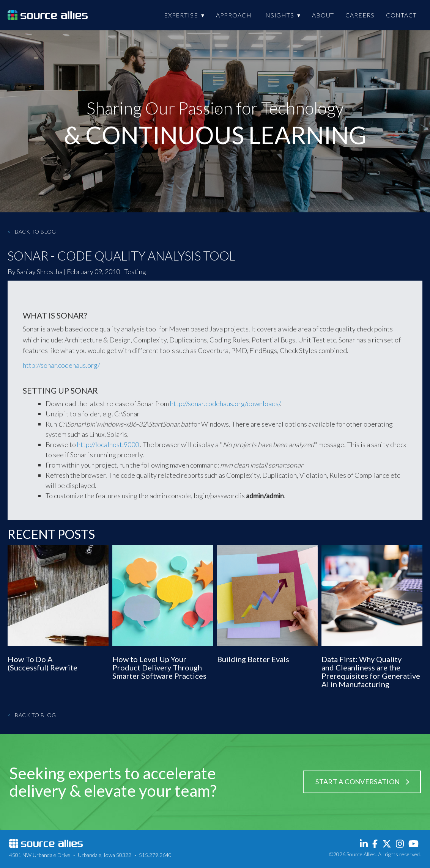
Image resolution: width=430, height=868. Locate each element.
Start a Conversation (358, 782)
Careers (360, 15)
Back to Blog (32, 232)
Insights (279, 15)
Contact (401, 15)
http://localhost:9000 (108, 444)
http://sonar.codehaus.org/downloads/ (225, 403)
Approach (234, 15)
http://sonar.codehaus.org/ (61, 365)
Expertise (181, 15)
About (323, 15)
